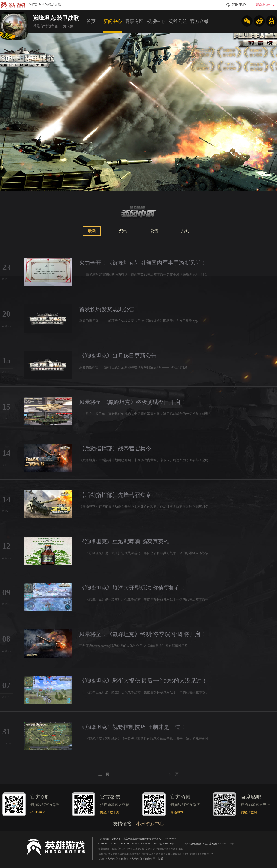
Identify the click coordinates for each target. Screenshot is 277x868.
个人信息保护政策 (140, 859)
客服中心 (236, 5)
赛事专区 (134, 21)
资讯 (123, 231)
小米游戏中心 (150, 824)
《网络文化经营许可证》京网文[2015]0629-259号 (207, 843)
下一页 (173, 774)
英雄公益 (178, 21)
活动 (185, 231)
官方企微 (199, 21)
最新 (92, 231)
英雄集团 (105, 839)
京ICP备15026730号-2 (165, 844)
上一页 (104, 774)
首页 (91, 21)
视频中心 (156, 21)
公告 (154, 231)
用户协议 (158, 859)
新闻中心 (113, 21)
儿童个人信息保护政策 (113, 859)
